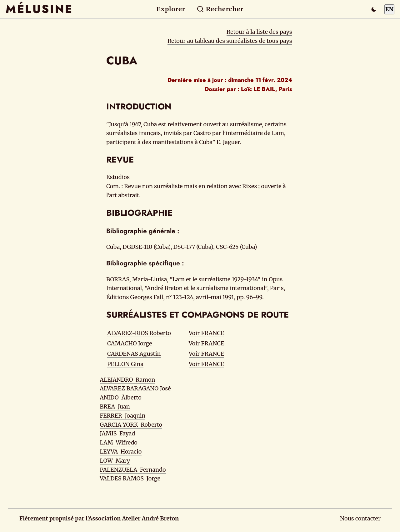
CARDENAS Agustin (134, 354)
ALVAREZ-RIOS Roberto (139, 333)
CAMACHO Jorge (130, 343)
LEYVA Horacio (121, 452)
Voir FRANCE (206, 333)
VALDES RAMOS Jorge (130, 478)
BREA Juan (115, 407)
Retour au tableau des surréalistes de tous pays (230, 41)
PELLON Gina (125, 364)
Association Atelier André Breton (133, 518)
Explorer (171, 9)
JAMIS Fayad (117, 433)
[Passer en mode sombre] (374, 9)
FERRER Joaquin (122, 416)
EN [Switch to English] (389, 9)
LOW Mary (115, 461)
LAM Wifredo (119, 442)
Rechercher (220, 9)
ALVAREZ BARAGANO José (135, 388)
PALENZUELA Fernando (133, 470)
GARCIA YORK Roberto (131, 425)
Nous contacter (360, 518)
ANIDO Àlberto (121, 397)
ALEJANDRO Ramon (127, 380)
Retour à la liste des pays (259, 32)
